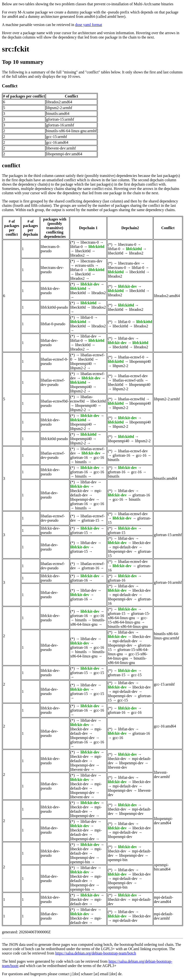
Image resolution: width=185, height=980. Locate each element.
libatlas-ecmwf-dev (133, 376)
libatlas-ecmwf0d (82, 399)
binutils (81, 462)
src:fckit (16, 49)
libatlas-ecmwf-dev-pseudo (53, 382)
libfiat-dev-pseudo (49, 343)
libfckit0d (96, 247)
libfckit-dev (90, 284)
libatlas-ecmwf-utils (128, 380)
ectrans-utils (85, 265)
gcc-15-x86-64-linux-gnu (127, 620)
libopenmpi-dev (83, 499)
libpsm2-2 (78, 368)
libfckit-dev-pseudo (50, 291)
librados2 (78, 255)
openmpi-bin (80, 862)
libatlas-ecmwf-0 (131, 357)
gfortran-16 (79, 458)
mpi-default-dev (86, 493)
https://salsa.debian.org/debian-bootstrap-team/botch (96, 953)
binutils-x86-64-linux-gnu (88, 622)
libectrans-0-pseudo (50, 249)
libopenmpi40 (81, 364)
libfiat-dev (89, 336)
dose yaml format (89, 25)
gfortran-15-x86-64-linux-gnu (129, 616)
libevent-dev (80, 769)
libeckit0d (83, 251)
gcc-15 (99, 673)
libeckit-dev (79, 491)
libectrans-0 (90, 242)
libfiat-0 (77, 247)
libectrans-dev (91, 261)
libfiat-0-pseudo (53, 324)
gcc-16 (99, 458)
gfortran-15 (90, 520)
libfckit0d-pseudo (54, 307)
